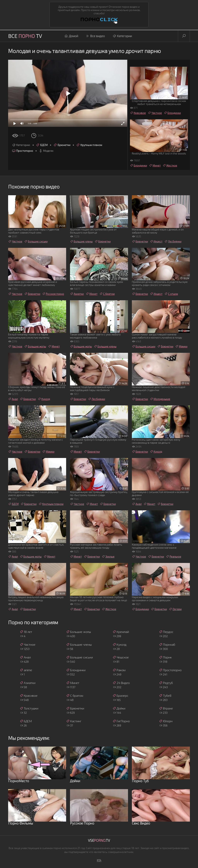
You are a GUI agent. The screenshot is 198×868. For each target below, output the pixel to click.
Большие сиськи (36, 241)
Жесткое (170, 165)
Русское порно (53, 294)
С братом (107, 294)
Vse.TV (99, 840)
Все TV (25, 36)
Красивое (138, 113)
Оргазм (175, 609)
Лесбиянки (173, 241)
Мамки (181, 346)
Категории (122, 36)
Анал (13, 399)
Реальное (174, 557)
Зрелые (108, 557)
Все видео (95, 36)
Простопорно (23, 151)
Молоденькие (160, 399)
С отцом (171, 294)
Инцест (156, 241)
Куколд (44, 399)
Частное (155, 113)
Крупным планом (89, 145)
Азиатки (77, 294)
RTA (99, 860)
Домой (71, 36)
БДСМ (42, 145)
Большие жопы (35, 346)
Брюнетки (62, 145)
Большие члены (81, 241)
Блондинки (172, 113)
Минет (155, 165)
